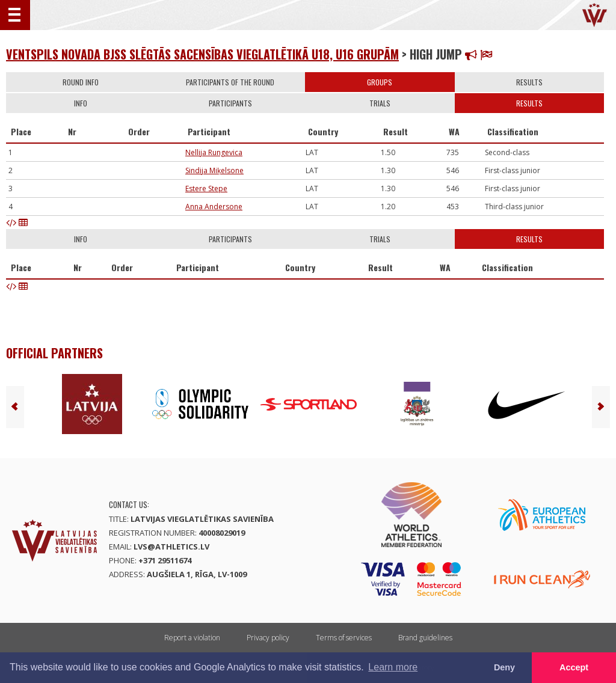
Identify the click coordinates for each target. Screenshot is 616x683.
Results (529, 82)
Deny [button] (504, 667)
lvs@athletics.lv (171, 547)
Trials (380, 103)
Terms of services (344, 638)
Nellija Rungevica (214, 152)
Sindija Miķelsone (214, 170)
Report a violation (192, 638)
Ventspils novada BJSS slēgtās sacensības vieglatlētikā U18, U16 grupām (202, 54)
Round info (81, 82)
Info (81, 103)
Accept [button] (574, 667)
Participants (230, 103)
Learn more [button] (393, 667)
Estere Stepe (206, 188)
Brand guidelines (425, 638)
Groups (380, 82)
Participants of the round (230, 82)
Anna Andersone (214, 207)
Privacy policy (268, 638)
